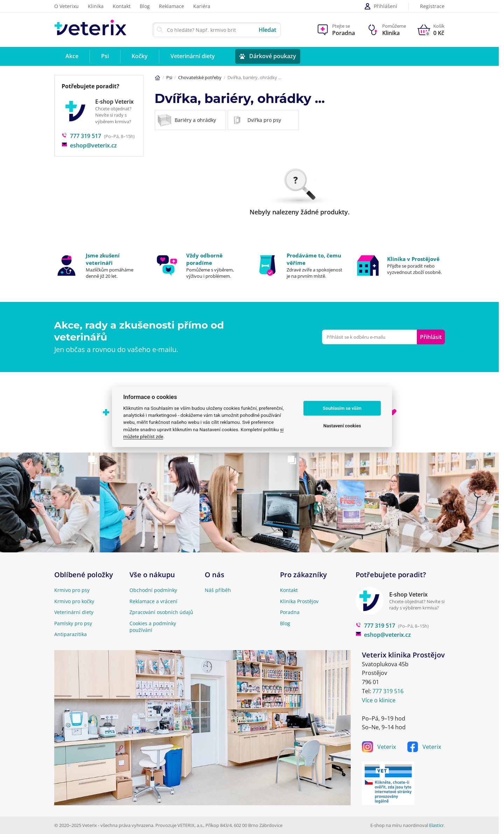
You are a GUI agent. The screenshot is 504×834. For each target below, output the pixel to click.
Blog (145, 6)
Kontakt (122, 6)
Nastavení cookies (342, 426)
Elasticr (436, 825)
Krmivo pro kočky (74, 601)
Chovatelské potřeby (200, 77)
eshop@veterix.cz (89, 145)
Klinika (96, 6)
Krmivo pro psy (72, 590)
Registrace (432, 6)
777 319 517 (81, 136)
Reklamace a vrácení (153, 601)
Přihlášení (381, 6)
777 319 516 (388, 691)
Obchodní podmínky (153, 590)
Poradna (290, 612)
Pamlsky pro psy (73, 623)
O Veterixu (66, 6)
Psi (169, 77)
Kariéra (202, 6)
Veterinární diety (74, 612)
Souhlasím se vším (342, 408)
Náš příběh (218, 590)
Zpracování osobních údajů (161, 612)
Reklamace (171, 6)
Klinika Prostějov (299, 601)
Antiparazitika (71, 634)
